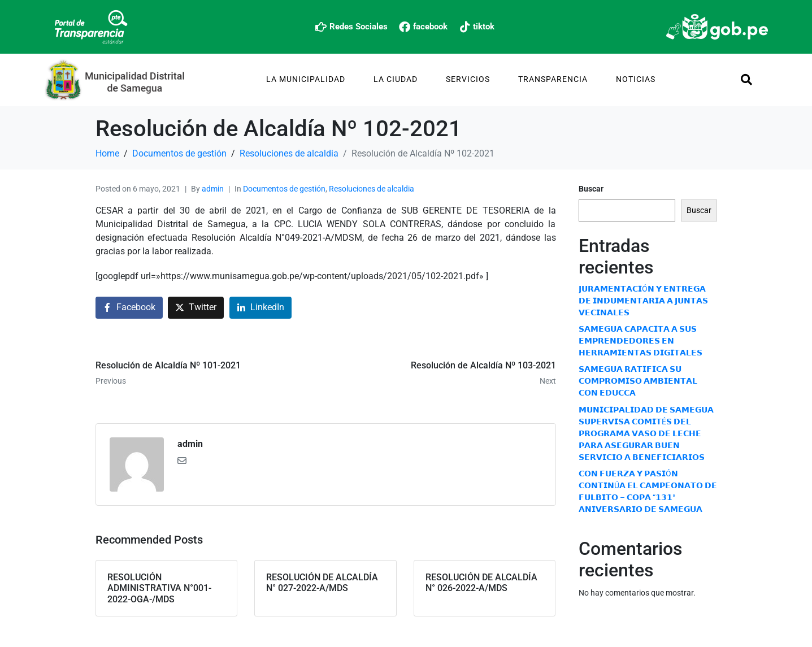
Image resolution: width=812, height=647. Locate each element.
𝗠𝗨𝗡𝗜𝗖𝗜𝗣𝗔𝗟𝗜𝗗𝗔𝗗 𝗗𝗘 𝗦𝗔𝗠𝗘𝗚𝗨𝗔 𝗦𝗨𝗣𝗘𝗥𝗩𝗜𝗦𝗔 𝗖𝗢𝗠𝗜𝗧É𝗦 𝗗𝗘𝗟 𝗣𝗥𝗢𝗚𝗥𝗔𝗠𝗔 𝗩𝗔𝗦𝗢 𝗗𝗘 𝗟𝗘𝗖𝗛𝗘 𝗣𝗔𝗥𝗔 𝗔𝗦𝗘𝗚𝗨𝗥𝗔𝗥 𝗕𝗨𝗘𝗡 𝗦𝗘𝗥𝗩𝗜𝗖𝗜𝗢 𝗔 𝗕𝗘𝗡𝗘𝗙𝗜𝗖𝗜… (646, 433)
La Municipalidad (306, 79)
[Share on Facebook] (129, 308)
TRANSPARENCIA (553, 79)
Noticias (636, 79)
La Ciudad (396, 79)
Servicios (468, 79)
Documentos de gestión (284, 189)
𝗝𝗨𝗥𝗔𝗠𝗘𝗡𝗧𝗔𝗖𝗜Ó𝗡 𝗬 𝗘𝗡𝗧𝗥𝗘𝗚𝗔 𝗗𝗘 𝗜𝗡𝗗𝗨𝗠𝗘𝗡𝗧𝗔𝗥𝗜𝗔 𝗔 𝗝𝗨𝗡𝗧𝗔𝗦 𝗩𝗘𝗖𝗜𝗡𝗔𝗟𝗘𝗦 (643, 301)
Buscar (591, 189)
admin (213, 189)
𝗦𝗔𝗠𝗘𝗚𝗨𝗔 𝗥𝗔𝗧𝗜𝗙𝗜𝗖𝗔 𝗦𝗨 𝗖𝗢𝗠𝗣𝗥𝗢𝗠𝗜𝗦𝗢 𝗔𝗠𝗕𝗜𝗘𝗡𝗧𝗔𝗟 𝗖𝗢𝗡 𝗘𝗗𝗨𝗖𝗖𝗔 (638, 381)
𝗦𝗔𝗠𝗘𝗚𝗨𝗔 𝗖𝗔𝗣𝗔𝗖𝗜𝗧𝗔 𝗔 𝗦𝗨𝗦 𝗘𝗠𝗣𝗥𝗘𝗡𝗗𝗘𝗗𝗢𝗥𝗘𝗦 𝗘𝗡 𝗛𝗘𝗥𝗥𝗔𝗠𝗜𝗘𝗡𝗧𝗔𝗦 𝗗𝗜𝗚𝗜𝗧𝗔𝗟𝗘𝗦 (641, 341)
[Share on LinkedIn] (260, 308)
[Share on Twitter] (196, 308)
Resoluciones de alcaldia (372, 189)
